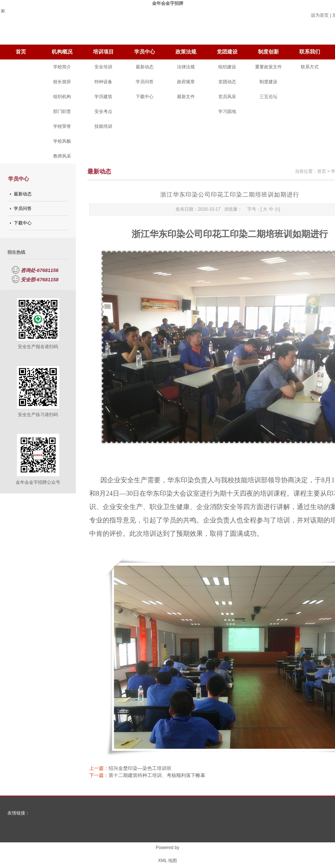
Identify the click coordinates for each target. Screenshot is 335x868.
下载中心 (145, 97)
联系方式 (310, 67)
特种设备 (103, 82)
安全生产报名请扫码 (38, 347)
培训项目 (103, 52)
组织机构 (62, 97)
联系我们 (310, 52)
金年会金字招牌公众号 (38, 482)
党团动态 (227, 82)
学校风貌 (62, 141)
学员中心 (145, 52)
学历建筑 (103, 97)
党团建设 (227, 52)
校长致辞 (62, 82)
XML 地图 (168, 861)
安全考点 (103, 111)
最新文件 (186, 97)
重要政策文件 (268, 67)
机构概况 (62, 52)
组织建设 (227, 67)
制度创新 (268, 52)
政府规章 (186, 82)
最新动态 (145, 67)
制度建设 (268, 82)
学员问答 (145, 82)
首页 (21, 52)
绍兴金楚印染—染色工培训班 (140, 768)
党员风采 (227, 97)
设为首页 (320, 15)
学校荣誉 (62, 126)
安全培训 (103, 67)
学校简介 (62, 67)
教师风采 (62, 156)
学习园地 (227, 111)
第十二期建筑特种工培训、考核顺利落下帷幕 (157, 775)
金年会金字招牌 (168, 3)
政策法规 (186, 52)
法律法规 (186, 67)
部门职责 (62, 111)
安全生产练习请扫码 (38, 415)
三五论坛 (268, 97)
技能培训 (103, 126)
